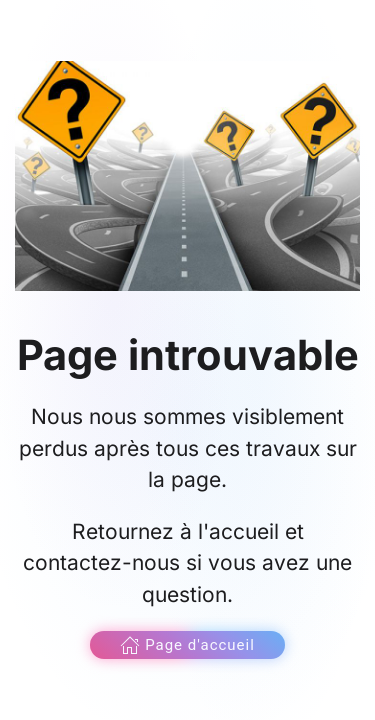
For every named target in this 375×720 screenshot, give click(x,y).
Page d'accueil (187, 645)
